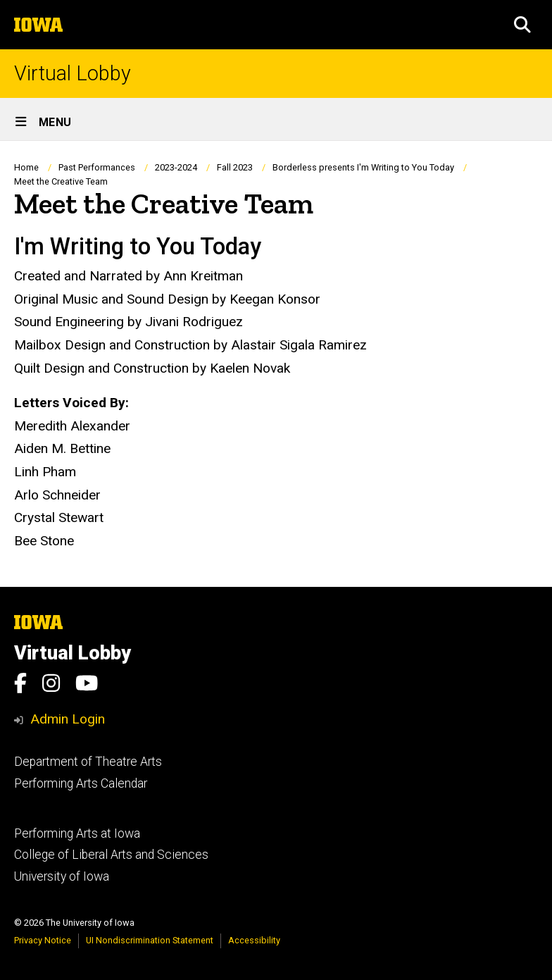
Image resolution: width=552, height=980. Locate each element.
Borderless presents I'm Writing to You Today (363, 167)
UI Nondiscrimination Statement (150, 940)
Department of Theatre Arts (88, 762)
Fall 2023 (235, 167)
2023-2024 (176, 167)
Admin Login (68, 719)
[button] (522, 25)
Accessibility (254, 940)
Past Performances (97, 167)
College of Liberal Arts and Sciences (111, 855)
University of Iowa (62, 876)
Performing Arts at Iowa (77, 833)
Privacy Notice (43, 940)
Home (26, 167)
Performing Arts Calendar (81, 783)
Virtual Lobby (73, 74)
